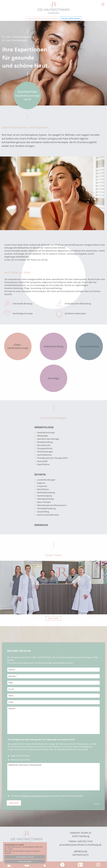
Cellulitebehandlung (46, 508)
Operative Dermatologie (48, 439)
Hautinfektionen (44, 455)
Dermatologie (44, 427)
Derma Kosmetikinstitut (48, 515)
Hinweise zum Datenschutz (33, 796)
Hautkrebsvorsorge (46, 432)
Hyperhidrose (43, 464)
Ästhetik (40, 474)
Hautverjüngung (44, 496)
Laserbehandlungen (46, 480)
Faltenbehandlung (45, 499)
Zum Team (53, 618)
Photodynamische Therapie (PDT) (52, 458)
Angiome (41, 483)
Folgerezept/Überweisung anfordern (42, 18)
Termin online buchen (71, 18)
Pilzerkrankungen (45, 452)
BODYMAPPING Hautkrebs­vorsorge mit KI (27, 96)
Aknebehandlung (45, 442)
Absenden (14, 803)
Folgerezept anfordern (19, 756)
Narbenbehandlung (46, 492)
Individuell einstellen (25, 862)
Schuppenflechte (45, 448)
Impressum (81, 851)
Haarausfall (42, 461)
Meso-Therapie (44, 502)
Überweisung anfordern (19, 760)
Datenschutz (81, 855)
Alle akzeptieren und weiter (25, 857)
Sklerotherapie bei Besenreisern (52, 505)
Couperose (42, 486)
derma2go (41, 525)
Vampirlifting (43, 512)
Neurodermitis (44, 445)
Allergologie (42, 436)
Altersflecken (43, 489)
